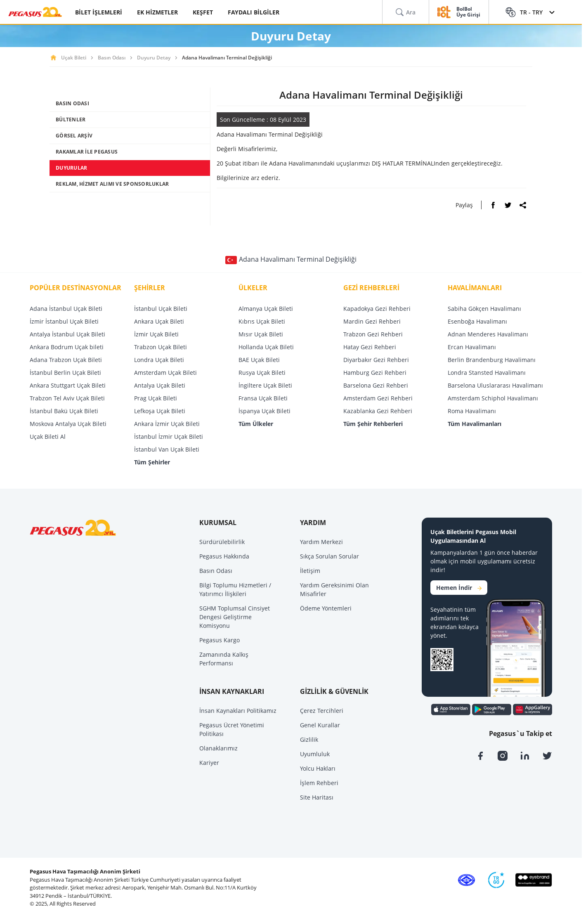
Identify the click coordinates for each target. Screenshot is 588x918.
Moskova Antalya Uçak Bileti (68, 424)
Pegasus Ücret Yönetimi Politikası (232, 729)
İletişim (310, 571)
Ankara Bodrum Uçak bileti (67, 347)
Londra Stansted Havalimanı (487, 373)
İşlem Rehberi (319, 783)
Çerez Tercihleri (322, 711)
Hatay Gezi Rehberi (370, 347)
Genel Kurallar (320, 725)
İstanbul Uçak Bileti (161, 309)
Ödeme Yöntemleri (326, 608)
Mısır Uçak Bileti (261, 334)
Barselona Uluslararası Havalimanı (495, 385)
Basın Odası (112, 58)
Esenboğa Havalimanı (477, 321)
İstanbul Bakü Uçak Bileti (64, 411)
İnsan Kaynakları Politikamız (238, 711)
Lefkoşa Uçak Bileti (160, 411)
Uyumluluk (315, 754)
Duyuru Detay (154, 58)
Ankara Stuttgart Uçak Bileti (68, 385)
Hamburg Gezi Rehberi (375, 373)
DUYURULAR (71, 168)
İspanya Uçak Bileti (264, 411)
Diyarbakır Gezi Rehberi (376, 360)
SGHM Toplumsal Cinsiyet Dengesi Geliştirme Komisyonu (235, 617)
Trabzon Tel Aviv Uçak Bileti (67, 398)
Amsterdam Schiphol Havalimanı (493, 398)
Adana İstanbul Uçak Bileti (66, 309)
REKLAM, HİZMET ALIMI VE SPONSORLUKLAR (112, 184)
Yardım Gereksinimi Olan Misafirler (334, 589)
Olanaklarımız (218, 748)
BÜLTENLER (71, 119)
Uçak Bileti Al (48, 437)
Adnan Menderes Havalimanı (488, 334)
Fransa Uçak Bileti (263, 398)
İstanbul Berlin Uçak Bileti (65, 373)
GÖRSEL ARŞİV (74, 136)
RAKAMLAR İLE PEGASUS (87, 152)
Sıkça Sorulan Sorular (329, 556)
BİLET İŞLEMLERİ (99, 12)
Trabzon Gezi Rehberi (373, 334)
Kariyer (209, 763)
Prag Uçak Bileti (156, 398)
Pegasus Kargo (220, 640)
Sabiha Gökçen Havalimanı (484, 309)
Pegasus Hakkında (224, 556)
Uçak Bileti (74, 58)
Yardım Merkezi (321, 542)
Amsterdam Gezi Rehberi (378, 398)
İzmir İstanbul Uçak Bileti (64, 321)
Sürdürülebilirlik (222, 542)
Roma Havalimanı (472, 411)
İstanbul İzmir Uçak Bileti (169, 437)
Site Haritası (317, 797)
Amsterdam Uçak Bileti (165, 373)
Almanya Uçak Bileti (266, 309)
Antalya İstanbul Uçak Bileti (67, 334)
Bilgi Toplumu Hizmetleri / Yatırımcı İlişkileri (235, 589)
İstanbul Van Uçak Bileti (167, 449)
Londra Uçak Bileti (159, 360)
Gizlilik (309, 739)
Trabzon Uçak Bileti (161, 347)
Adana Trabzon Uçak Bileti (66, 360)
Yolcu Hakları (318, 768)
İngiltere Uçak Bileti (265, 385)
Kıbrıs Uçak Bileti (262, 321)
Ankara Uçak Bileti (159, 321)
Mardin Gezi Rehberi (372, 321)
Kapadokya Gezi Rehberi (377, 309)
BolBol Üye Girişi (468, 12)
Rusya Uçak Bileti (262, 373)
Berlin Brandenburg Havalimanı (492, 360)
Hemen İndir (459, 588)
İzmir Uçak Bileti (156, 334)
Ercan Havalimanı (472, 347)
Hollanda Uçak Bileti (266, 347)
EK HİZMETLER (157, 12)
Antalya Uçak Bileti (160, 385)
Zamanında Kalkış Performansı (224, 659)
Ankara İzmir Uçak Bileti (167, 424)
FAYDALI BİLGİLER (254, 12)
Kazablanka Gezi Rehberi (378, 411)
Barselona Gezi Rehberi (376, 385)
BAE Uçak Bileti (259, 360)
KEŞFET (203, 12)
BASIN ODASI (72, 103)
